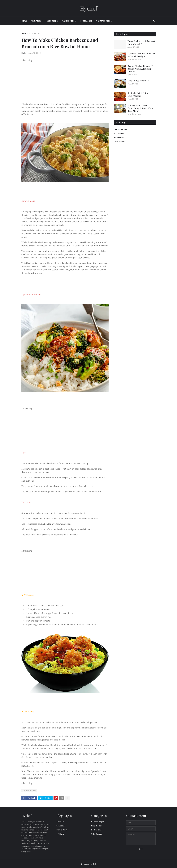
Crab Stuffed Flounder (138, 81)
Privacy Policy (62, 830)
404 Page (60, 834)
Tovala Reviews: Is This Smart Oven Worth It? (141, 43)
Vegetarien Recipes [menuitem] (104, 21)
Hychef (89, 8)
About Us (60, 822)
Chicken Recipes (34, 33)
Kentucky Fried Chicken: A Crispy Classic (140, 94)
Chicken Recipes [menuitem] (69, 21)
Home (24, 33)
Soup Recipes (119, 133)
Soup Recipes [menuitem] (86, 21)
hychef (93, 864)
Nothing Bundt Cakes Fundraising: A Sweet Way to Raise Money (141, 108)
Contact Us (61, 826)
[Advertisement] (65, 81)
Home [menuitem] (24, 21)
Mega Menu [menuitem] (36, 21)
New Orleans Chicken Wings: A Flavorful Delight (141, 55)
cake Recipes (119, 142)
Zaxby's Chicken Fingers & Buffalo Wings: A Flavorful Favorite (140, 69)
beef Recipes (119, 137)
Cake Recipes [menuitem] (53, 21)
